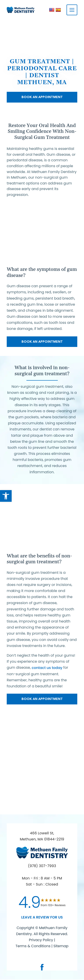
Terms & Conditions (33, 946)
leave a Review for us (42, 917)
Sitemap (61, 946)
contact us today (47, 668)
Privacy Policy (41, 940)
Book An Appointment (42, 97)
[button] (6, 496)
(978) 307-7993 (42, 866)
